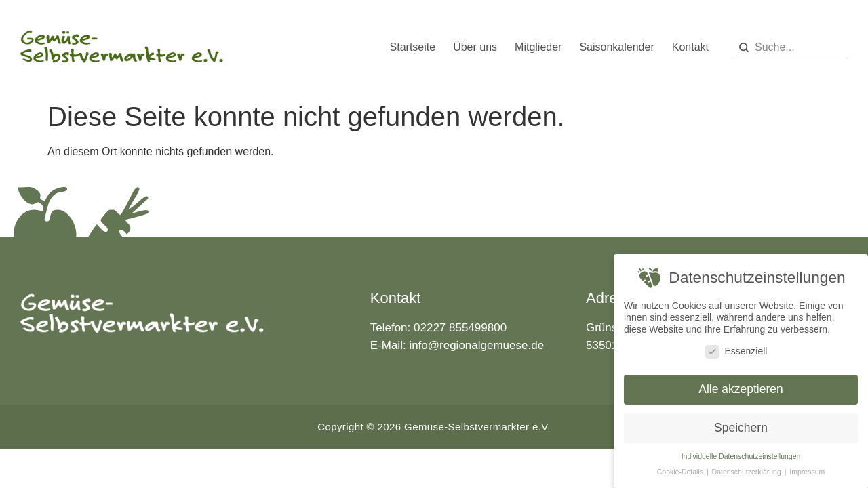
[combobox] (791, 48)
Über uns (475, 47)
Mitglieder (538, 47)
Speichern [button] (741, 428)
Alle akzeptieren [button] (741, 389)
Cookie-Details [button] (681, 472)
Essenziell (736, 351)
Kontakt (690, 47)
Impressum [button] (807, 472)
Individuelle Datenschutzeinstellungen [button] (741, 456)
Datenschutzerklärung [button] (748, 472)
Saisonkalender (616, 47)
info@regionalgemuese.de (476, 345)
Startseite (413, 47)
